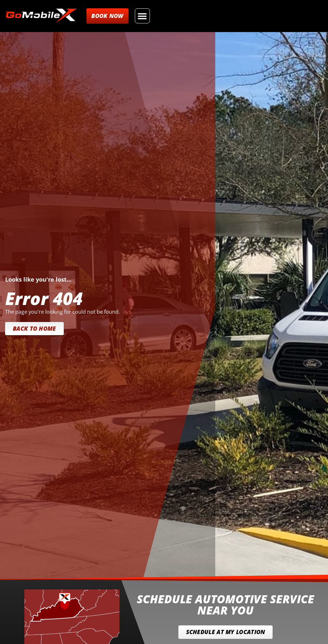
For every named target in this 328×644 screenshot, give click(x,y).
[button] (142, 16)
